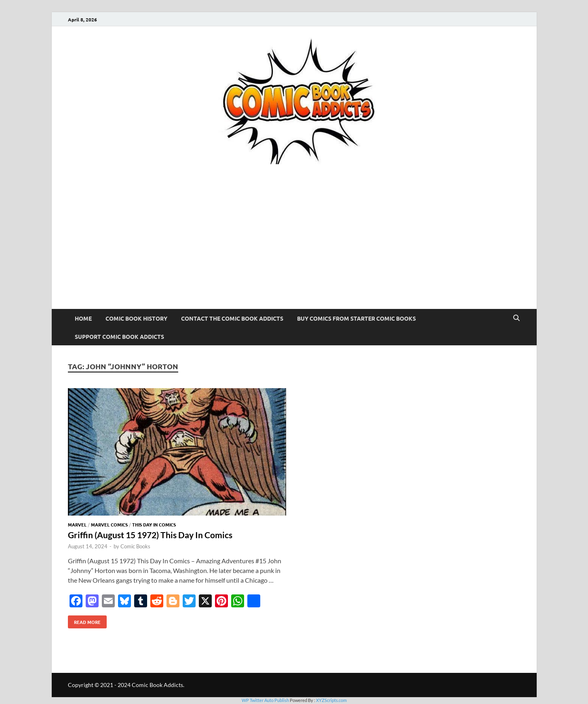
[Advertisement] (294, 248)
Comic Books (135, 546)
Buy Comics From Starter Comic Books (356, 318)
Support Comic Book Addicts (119, 336)
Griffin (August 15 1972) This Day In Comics (150, 535)
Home (83, 318)
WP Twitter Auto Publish (265, 700)
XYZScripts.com (331, 700)
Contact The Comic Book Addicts (232, 318)
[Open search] (516, 318)
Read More (84, 620)
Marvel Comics (109, 524)
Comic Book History (136, 318)
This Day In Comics (154, 524)
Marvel (77, 524)
